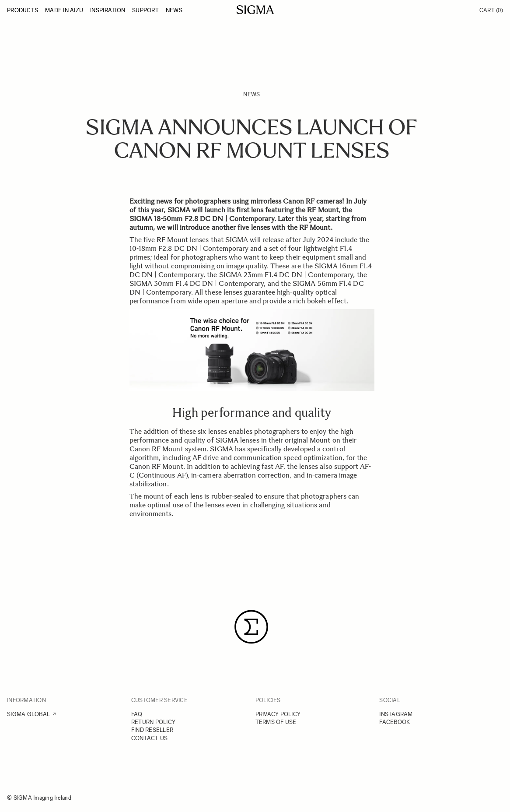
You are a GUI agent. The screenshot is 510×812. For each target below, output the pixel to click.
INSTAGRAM (396, 714)
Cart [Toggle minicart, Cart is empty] (491, 10)
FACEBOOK (395, 722)
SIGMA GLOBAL (28, 714)
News (252, 94)
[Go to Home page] (255, 10)
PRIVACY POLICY (278, 714)
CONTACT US (150, 738)
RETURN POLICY (153, 722)
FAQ (137, 714)
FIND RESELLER (152, 730)
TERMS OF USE (276, 722)
